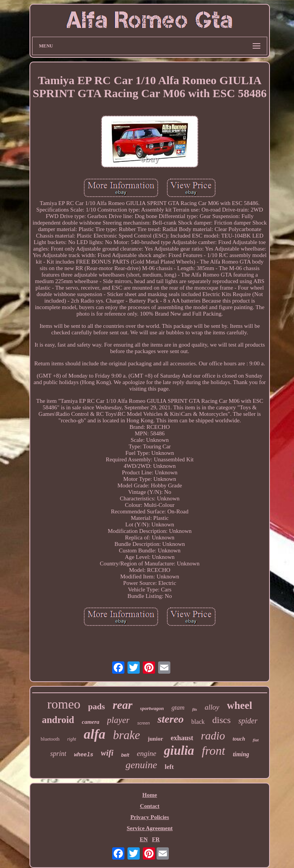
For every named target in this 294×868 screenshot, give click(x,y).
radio (213, 736)
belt (125, 755)
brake (127, 735)
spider (248, 721)
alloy (212, 707)
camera (91, 722)
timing (241, 754)
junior (155, 739)
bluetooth (50, 739)
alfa (95, 734)
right (71, 739)
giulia (179, 751)
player (118, 720)
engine (147, 753)
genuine (141, 765)
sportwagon (152, 708)
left (169, 767)
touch (239, 739)
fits (195, 709)
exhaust (182, 738)
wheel (240, 705)
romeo (64, 704)
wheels (83, 755)
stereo (170, 719)
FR (156, 839)
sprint (58, 754)
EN (144, 839)
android (58, 720)
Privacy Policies (149, 817)
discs (222, 720)
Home (150, 795)
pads (96, 706)
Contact (150, 806)
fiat (256, 740)
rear (122, 705)
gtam (178, 708)
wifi (107, 753)
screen (143, 723)
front (213, 751)
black (198, 722)
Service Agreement (150, 828)
